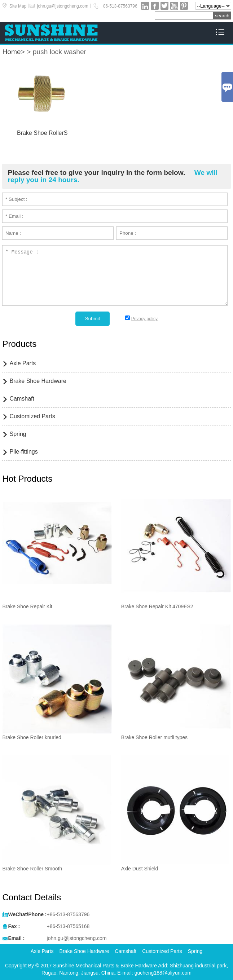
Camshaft (22, 399)
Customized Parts (32, 416)
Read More (42, 142)
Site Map (18, 6)
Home (11, 52)
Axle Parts (23, 363)
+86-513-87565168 (68, 926)
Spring (18, 434)
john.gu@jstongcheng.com (62, 6)
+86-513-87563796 (119, 6)
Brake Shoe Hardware (38, 381)
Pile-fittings (23, 452)
